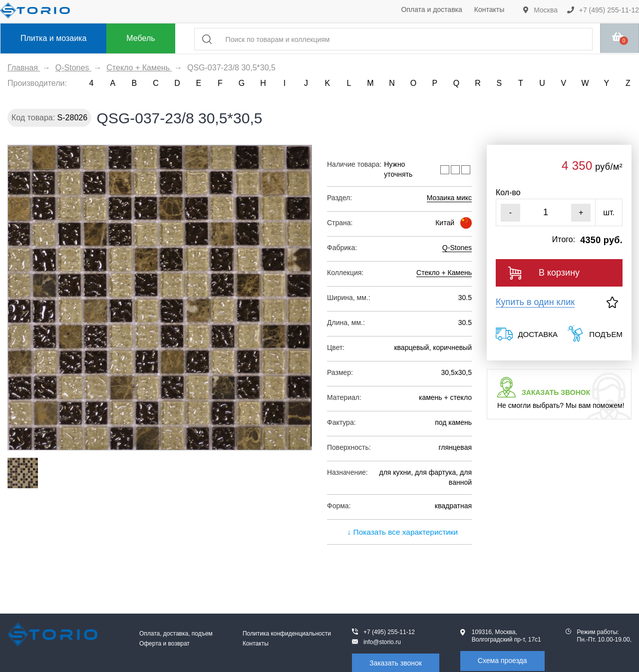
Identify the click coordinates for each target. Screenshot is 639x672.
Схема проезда (502, 661)
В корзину (544, 273)
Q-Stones (457, 248)
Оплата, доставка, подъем (176, 634)
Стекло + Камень (444, 273)
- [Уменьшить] (510, 212)
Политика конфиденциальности (287, 634)
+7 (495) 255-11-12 (603, 10)
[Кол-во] (546, 212)
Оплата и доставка (431, 9)
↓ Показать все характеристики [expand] (399, 532)
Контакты (489, 9)
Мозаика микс (449, 198)
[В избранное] (612, 302)
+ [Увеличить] (581, 212)
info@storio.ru (382, 642)
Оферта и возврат (164, 644)
